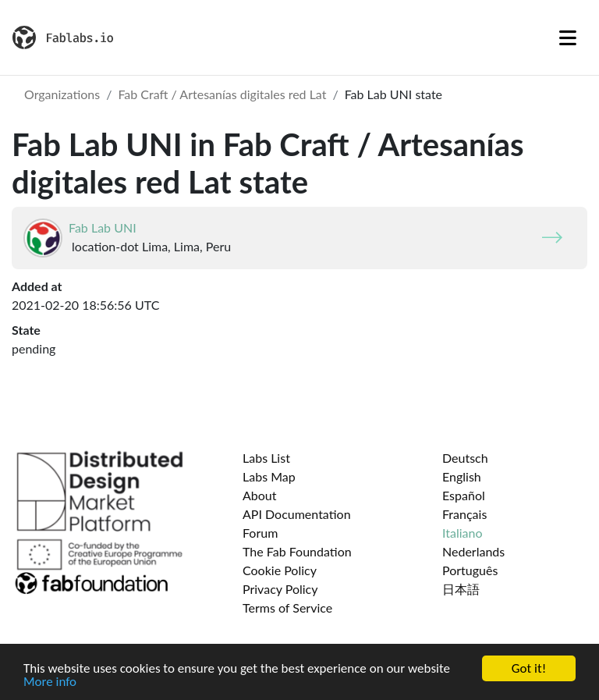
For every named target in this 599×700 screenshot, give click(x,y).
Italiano (463, 533)
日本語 (461, 589)
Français (464, 514)
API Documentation (297, 514)
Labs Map (269, 476)
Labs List (266, 458)
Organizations (62, 94)
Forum (260, 533)
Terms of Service (287, 608)
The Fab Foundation (297, 551)
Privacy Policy (280, 589)
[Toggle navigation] (568, 37)
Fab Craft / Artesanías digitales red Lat (222, 94)
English (462, 476)
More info (50, 682)
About (260, 495)
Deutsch (465, 458)
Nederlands (473, 551)
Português (470, 570)
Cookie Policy (280, 570)
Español (464, 495)
